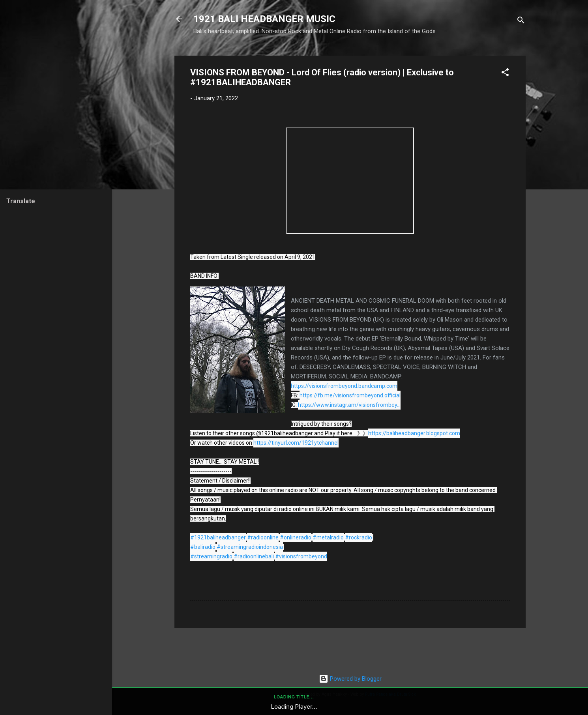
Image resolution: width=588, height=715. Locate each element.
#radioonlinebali (254, 556)
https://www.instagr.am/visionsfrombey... (349, 405)
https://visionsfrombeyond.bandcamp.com (344, 386)
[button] (505, 74)
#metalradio (328, 537)
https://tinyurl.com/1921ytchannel (296, 443)
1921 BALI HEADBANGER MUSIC (264, 19)
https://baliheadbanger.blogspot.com (414, 433)
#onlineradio (296, 537)
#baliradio (203, 547)
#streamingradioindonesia (250, 547)
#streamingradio (211, 556)
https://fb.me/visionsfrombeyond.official (350, 395)
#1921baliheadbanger (218, 537)
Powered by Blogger (350, 679)
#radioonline (263, 537)
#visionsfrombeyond (301, 556)
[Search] (521, 22)
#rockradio (359, 537)
